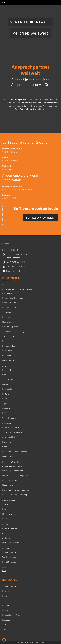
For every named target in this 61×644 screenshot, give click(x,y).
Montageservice (9, 456)
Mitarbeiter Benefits (11, 543)
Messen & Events (9, 514)
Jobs (4, 533)
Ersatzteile (7, 424)
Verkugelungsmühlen (11, 327)
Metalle (5, 384)
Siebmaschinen (9, 336)
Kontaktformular (9, 562)
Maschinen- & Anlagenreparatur (15, 475)
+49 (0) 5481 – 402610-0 (16, 262)
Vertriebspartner (9, 557)
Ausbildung (7, 538)
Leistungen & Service (11, 462)
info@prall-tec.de (14, 271)
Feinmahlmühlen (9, 303)
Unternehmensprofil (11, 528)
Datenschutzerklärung (12, 615)
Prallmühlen (7, 293)
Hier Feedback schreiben (40, 218)
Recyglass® (7, 351)
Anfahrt (5, 610)
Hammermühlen (9, 307)
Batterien (6, 394)
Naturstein (7, 408)
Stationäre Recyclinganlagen (14, 331)
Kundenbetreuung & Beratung (15, 495)
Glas (4, 375)
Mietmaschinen (9, 360)
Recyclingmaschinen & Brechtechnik (18, 289)
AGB (4, 625)
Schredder (7, 312)
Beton (5, 399)
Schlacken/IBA (8, 379)
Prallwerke (7, 442)
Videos (5, 504)
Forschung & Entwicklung (13, 471)
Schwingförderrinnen (11, 346)
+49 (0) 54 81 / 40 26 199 (16, 267)
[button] (4, 640)
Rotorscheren (8, 317)
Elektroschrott (8, 389)
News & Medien (8, 500)
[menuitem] (4, 568)
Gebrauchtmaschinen (11, 355)
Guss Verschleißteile (11, 437)
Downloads (7, 519)
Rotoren (6, 341)
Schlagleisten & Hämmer (12, 432)
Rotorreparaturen (10, 480)
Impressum (7, 620)
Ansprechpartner (9, 552)
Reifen (5, 413)
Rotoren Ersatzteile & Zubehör (15, 451)
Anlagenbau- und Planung (13, 466)
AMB (4, 629)
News (5, 509)
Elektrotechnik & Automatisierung (16, 490)
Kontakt (6, 548)
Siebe (5, 447)
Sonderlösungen (9, 418)
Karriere (6, 524)
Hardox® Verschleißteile (12, 427)
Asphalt (5, 403)
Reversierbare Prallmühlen (13, 298)
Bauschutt (7, 370)
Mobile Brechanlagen (11, 322)
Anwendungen (8, 366)
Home (5, 284)
